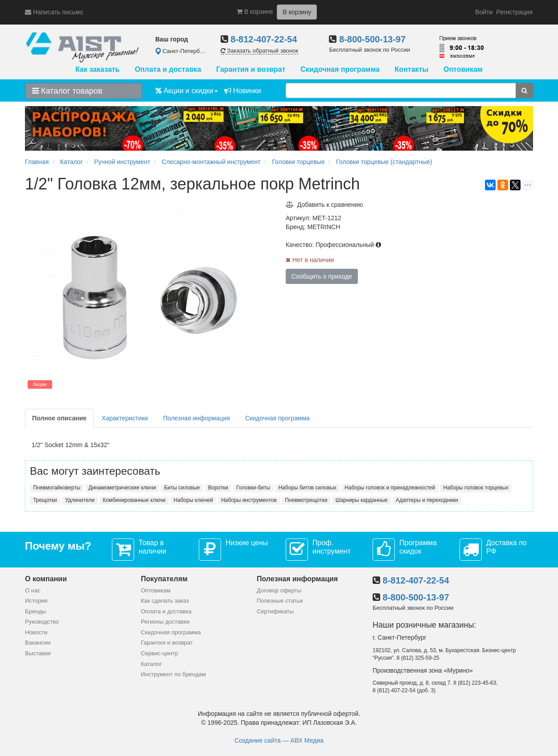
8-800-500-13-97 (372, 39)
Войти (484, 12)
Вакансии (38, 643)
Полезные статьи (280, 601)
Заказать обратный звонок (259, 51)
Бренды (35, 611)
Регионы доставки (165, 622)
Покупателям (164, 579)
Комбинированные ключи (134, 500)
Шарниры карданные (362, 500)
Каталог (151, 664)
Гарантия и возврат (251, 69)
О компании (46, 579)
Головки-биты (253, 488)
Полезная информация (197, 418)
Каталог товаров (67, 91)
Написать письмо (54, 12)
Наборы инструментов (249, 500)
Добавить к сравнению (324, 205)
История (36, 601)
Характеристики (125, 418)
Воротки (218, 488)
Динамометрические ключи (122, 488)
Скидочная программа (340, 69)
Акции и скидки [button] (187, 91)
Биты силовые (182, 488)
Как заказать (97, 69)
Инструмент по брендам (173, 674)
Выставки (38, 653)
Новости (36, 632)
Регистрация (514, 12)
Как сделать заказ (165, 601)
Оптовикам (463, 69)
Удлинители (80, 500)
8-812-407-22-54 (264, 39)
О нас (33, 590)
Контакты (412, 69)
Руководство (42, 622)
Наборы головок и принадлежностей (390, 488)
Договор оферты (279, 590)
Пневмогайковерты (57, 488)
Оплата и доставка (168, 69)
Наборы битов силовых (307, 488)
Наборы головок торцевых (476, 488)
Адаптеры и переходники (427, 500)
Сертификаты (275, 611)
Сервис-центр (160, 653)
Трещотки (45, 500)
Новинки (243, 91)
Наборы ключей (193, 500)
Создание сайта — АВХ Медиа (279, 740)
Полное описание (59, 418)
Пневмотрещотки (306, 500)
